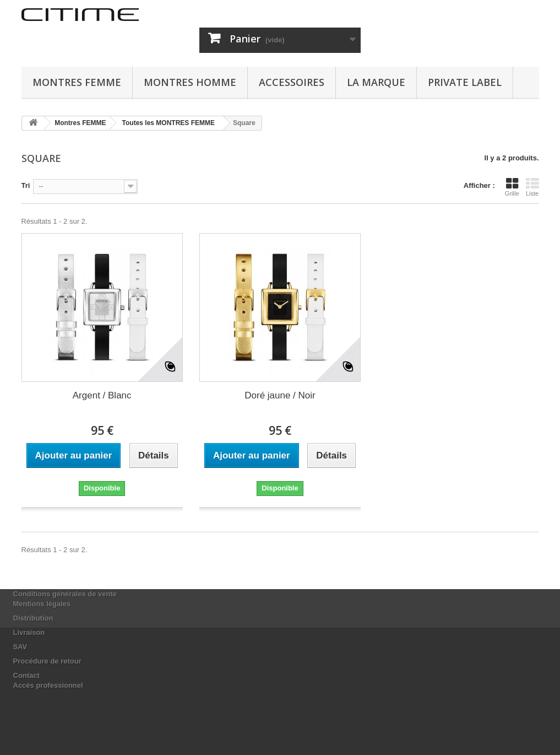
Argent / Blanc (102, 395)
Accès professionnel (48, 685)
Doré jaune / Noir (280, 395)
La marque (376, 82)
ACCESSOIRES (292, 82)
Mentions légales (42, 604)
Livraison (29, 632)
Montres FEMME (77, 82)
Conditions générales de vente (65, 594)
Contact (26, 675)
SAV (20, 647)
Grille (512, 187)
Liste (532, 187)
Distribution (33, 618)
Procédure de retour (47, 661)
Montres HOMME (190, 82)
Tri (26, 185)
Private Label (465, 82)
